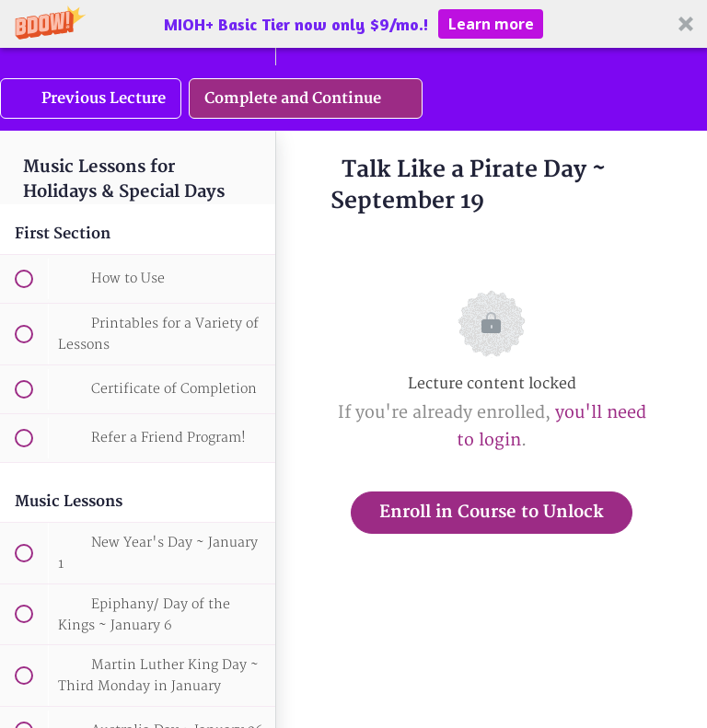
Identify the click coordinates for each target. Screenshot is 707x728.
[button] (353, 24)
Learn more (491, 24)
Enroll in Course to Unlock (492, 512)
